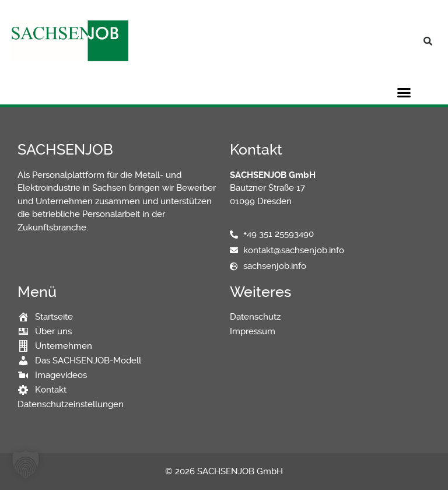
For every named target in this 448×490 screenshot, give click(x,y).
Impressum (253, 331)
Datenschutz (255, 317)
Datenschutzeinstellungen (71, 404)
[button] (428, 41)
